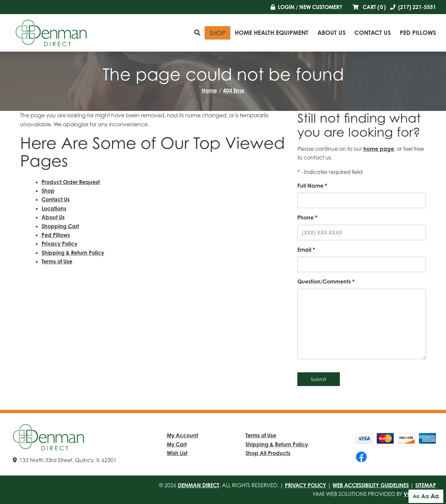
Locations (54, 208)
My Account (182, 435)
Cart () (369, 7)
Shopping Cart (60, 226)
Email (306, 250)
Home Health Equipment (272, 33)
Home (209, 90)
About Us (331, 33)
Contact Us (373, 33)
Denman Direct (199, 485)
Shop (218, 33)
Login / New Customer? (306, 7)
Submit (319, 379)
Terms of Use (57, 261)
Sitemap (426, 485)
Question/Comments (326, 281)
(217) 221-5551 (413, 7)
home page (379, 149)
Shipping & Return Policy (73, 253)
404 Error (234, 90)
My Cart (177, 444)
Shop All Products (268, 453)
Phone (307, 217)
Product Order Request (71, 182)
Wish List (177, 453)
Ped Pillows (418, 33)
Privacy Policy (59, 244)
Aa (416, 496)
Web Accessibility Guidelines (371, 485)
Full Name (312, 186)
